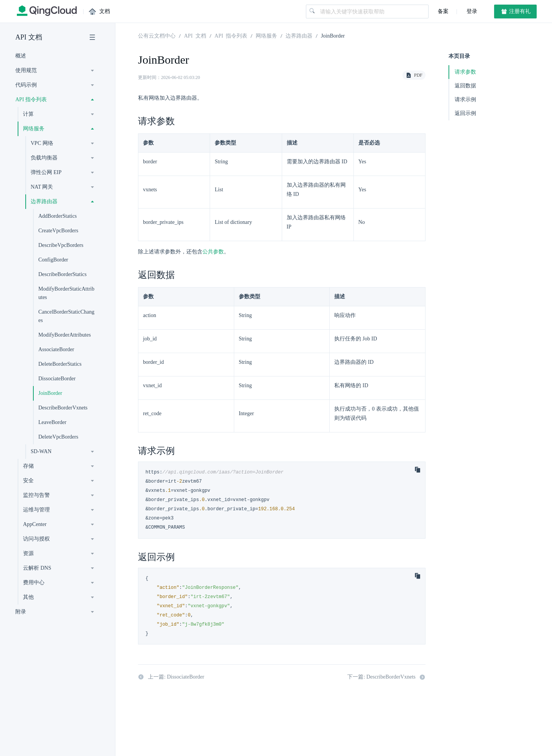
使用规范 (26, 70)
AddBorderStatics (58, 216)
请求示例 (465, 99)
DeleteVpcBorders (58, 437)
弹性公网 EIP (46, 172)
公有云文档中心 (157, 35)
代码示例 (26, 85)
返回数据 (465, 86)
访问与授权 (36, 539)
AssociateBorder (56, 349)
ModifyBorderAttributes (65, 335)
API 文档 (29, 37)
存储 (28, 466)
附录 (21, 612)
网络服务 (34, 129)
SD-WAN (41, 451)
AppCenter (35, 524)
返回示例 (465, 113)
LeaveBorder (52, 422)
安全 (28, 481)
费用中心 (34, 583)
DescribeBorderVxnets (63, 408)
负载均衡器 (44, 158)
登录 (471, 11)
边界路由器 (44, 201)
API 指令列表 (31, 99)
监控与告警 (36, 495)
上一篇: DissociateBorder (171, 677)
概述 (21, 56)
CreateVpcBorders (58, 231)
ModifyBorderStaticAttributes (66, 293)
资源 (28, 553)
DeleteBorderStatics (60, 364)
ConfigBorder (53, 260)
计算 (28, 114)
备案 (443, 11)
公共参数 (213, 252)
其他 (28, 597)
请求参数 (465, 72)
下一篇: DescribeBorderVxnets (386, 677)
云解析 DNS (37, 568)
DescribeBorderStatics (62, 274)
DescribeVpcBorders (61, 245)
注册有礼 (516, 12)
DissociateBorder (57, 379)
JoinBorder (50, 393)
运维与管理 (36, 510)
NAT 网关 (42, 187)
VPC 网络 (42, 143)
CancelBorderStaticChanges (66, 316)
